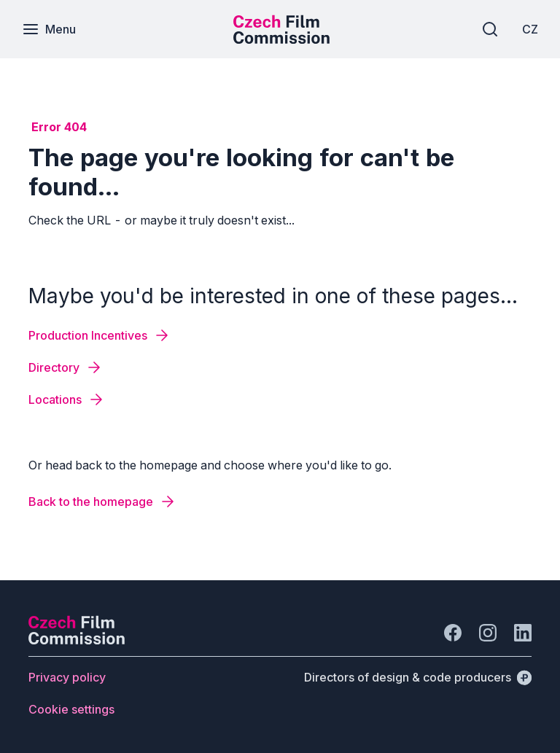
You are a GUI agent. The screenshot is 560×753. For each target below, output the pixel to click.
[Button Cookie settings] (71, 709)
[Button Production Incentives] (100, 335)
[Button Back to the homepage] (102, 502)
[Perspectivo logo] (77, 640)
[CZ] (530, 29)
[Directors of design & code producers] (418, 677)
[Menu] (49, 29)
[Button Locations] (67, 399)
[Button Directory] (66, 367)
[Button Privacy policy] (67, 677)
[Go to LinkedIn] (523, 633)
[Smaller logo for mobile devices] (281, 39)
